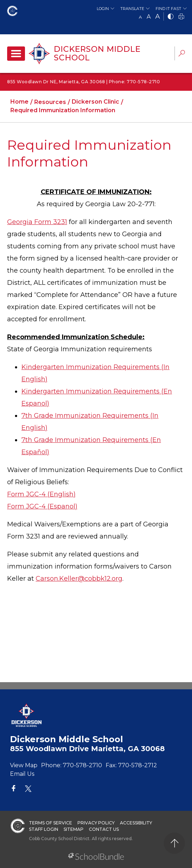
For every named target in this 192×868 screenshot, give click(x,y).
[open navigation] (16, 54)
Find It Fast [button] (168, 9)
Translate (132, 9)
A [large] (158, 16)
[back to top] (174, 843)
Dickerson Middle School (97, 53)
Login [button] (103, 9)
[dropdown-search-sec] (182, 54)
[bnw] (171, 17)
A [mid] (149, 17)
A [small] (140, 17)
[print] (181, 17)
